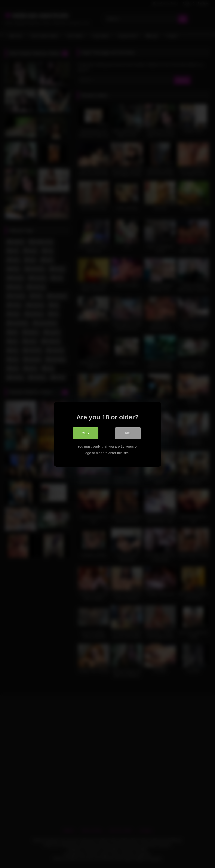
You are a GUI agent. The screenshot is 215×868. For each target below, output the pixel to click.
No (128, 433)
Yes (85, 433)
